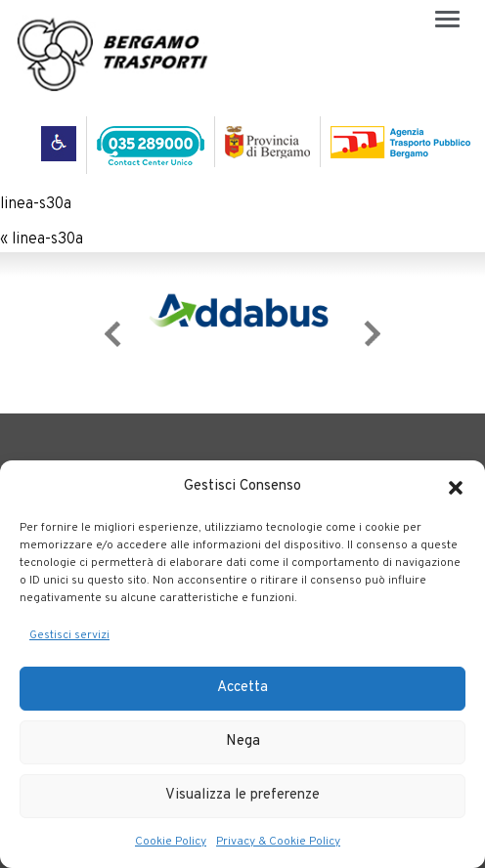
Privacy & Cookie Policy (278, 842)
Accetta (242, 688)
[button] (456, 488)
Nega (243, 741)
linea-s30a (36, 204)
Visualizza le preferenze (242, 795)
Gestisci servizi (69, 635)
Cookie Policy (171, 842)
